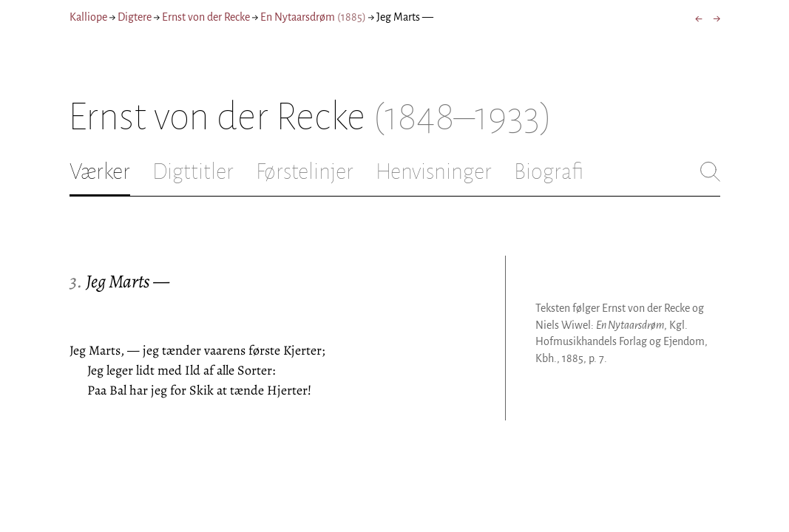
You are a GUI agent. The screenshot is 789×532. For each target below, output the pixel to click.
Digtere (135, 17)
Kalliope (88, 17)
